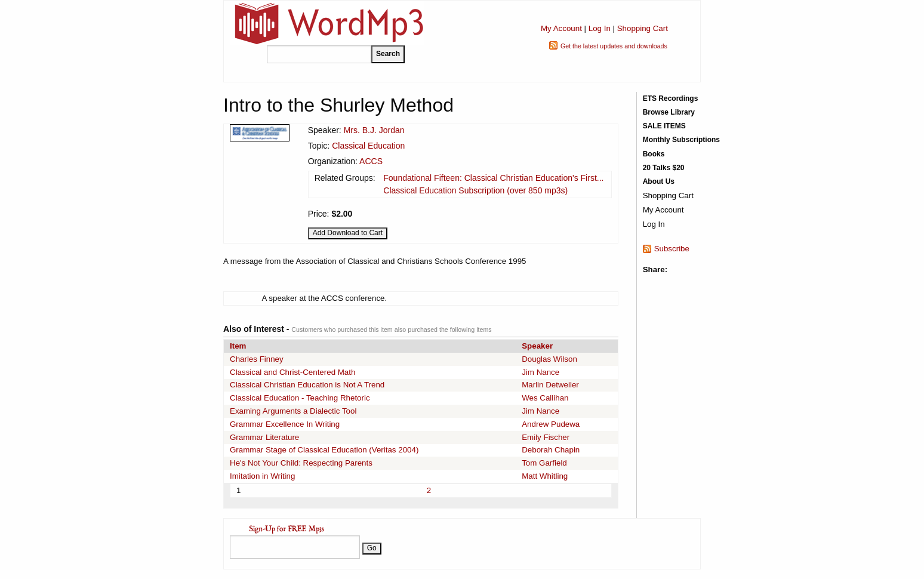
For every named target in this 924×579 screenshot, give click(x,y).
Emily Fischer (546, 437)
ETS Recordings (671, 98)
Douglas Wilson (549, 359)
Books (654, 154)
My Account (561, 28)
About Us (659, 181)
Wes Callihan (545, 398)
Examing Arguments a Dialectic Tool (293, 411)
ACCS (371, 161)
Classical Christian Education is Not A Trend (307, 385)
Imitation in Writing (262, 476)
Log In (600, 28)
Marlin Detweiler (550, 385)
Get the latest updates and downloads (614, 46)
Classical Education (368, 146)
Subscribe (672, 249)
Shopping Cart (643, 28)
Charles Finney (257, 359)
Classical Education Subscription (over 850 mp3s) (475, 190)
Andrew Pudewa (551, 424)
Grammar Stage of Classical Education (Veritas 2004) (324, 450)
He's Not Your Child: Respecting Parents (301, 463)
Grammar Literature (264, 437)
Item (238, 346)
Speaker (537, 346)
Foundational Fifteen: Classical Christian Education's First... (493, 178)
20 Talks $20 (664, 168)
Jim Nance (540, 372)
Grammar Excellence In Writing (285, 424)
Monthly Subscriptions (681, 140)
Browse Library (669, 112)
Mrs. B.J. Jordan (374, 130)
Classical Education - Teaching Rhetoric (300, 398)
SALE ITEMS (664, 126)
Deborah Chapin (551, 450)
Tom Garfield (544, 463)
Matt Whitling (545, 476)
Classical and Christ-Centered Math (292, 372)
